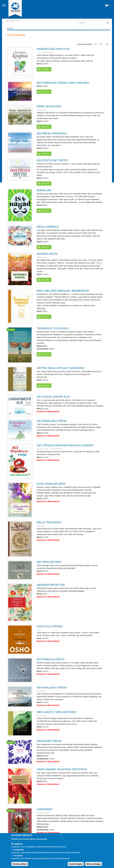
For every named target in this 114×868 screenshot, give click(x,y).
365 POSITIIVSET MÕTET (53, 160)
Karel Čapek (42, 257)
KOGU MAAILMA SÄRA (51, 484)
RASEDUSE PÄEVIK (49, 741)
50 (101, 44)
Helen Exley (42, 110)
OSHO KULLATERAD (50, 626)
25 (95, 44)
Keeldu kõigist (76, 864)
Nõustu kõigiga (93, 864)
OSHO (39, 630)
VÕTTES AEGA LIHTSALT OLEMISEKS (61, 368)
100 (107, 44)
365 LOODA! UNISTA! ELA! (53, 397)
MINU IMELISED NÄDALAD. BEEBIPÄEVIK (63, 291)
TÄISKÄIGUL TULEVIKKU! (53, 328)
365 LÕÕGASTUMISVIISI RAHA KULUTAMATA (65, 445)
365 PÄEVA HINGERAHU (52, 133)
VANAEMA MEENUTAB (51, 585)
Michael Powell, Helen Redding (50, 449)
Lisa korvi (45, 69)
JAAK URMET (41, 526)
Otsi (108, 23)
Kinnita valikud (20, 864)
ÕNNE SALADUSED (49, 106)
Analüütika (19, 850)
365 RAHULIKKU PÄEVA (52, 688)
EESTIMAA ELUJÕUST (51, 659)
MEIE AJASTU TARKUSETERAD (56, 712)
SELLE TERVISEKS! (49, 522)
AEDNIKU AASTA (47, 254)
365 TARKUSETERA (49, 562)
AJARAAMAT (45, 809)
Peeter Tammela (43, 813)
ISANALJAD (44, 190)
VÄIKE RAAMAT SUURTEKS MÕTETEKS (62, 769)
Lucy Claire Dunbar (45, 52)
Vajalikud (18, 844)
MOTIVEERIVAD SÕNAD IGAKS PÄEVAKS (63, 83)
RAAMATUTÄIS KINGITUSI (53, 49)
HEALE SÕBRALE (48, 227)
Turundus (18, 856)
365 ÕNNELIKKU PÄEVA (52, 421)
